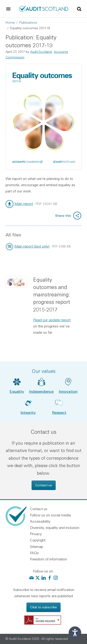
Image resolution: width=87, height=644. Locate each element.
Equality (17, 391)
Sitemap (37, 547)
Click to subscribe (43, 607)
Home (10, 22)
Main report (24, 204)
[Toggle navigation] (8, 9)
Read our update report (52, 320)
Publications (28, 22)
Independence (41, 391)
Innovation (68, 391)
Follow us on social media (50, 515)
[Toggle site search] (79, 9)
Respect (59, 412)
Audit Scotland (41, 52)
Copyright (38, 540)
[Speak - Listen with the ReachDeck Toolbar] (75, 633)
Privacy (36, 534)
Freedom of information (48, 559)
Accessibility (40, 521)
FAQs (34, 553)
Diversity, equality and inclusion (55, 528)
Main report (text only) (32, 246)
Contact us (44, 485)
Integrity (28, 412)
